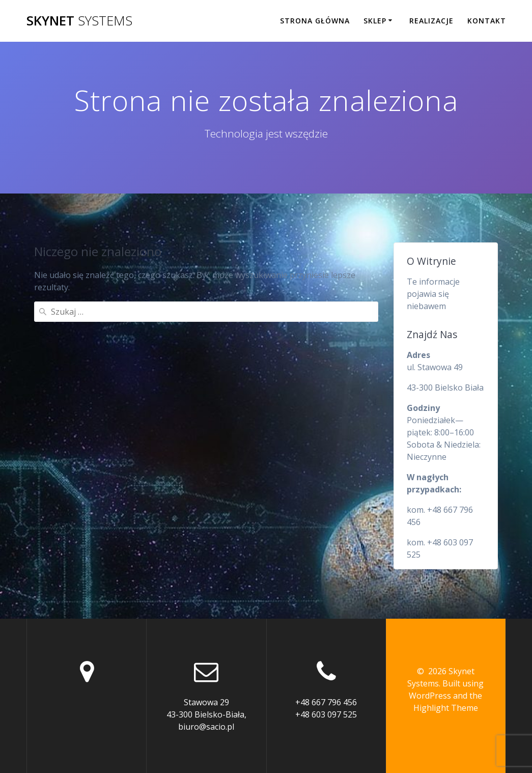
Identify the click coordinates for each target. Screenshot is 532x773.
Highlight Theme (446, 708)
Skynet (79, 21)
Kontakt (487, 21)
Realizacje (431, 21)
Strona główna (315, 21)
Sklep (375, 21)
